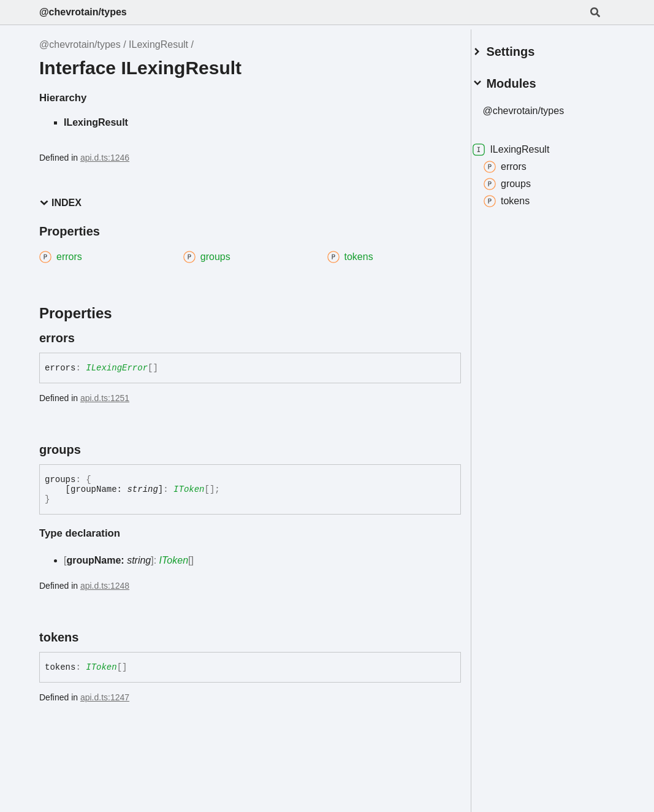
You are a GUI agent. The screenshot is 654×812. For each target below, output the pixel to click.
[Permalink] (86, 338)
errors (520, 162)
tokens (521, 196)
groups (522, 179)
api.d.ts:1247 (105, 697)
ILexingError (117, 368)
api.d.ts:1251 (105, 398)
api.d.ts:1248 (105, 586)
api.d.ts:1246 (105, 158)
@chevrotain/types (83, 12)
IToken (189, 489)
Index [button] (60, 203)
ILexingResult (158, 44)
